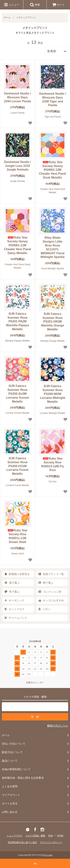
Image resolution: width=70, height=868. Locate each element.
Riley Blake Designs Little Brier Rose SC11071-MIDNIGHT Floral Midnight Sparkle (53, 247)
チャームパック (16, 618)
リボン (44, 609)
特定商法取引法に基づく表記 (22, 842)
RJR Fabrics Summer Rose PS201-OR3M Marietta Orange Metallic (53, 322)
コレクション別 (50, 592)
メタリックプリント (26, 17)
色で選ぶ (12, 592)
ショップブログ (15, 836)
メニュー (12, 5)
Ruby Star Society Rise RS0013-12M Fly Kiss (53, 464)
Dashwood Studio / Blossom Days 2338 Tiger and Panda (53, 99)
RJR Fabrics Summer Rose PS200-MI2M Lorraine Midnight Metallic (53, 394)
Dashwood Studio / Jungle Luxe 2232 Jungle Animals (18, 166)
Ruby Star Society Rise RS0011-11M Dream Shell (18, 536)
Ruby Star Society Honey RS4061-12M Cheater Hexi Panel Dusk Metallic (53, 170)
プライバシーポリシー (51, 842)
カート (58, 5)
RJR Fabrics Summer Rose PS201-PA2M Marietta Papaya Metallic (18, 321)
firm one (48, 855)
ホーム (7, 17)
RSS (51, 836)
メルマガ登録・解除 (35, 836)
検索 (35, 5)
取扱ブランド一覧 (51, 574)
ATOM (60, 836)
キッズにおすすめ (51, 600)
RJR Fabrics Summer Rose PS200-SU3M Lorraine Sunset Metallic (18, 394)
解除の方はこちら (58, 726)
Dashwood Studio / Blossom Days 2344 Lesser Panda (18, 97)
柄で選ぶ (46, 583)
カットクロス (15, 609)
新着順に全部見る (17, 574)
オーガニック (14, 600)
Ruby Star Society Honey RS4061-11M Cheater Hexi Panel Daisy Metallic (17, 245)
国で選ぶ (12, 583)
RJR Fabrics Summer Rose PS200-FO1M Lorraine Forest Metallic (17, 466)
